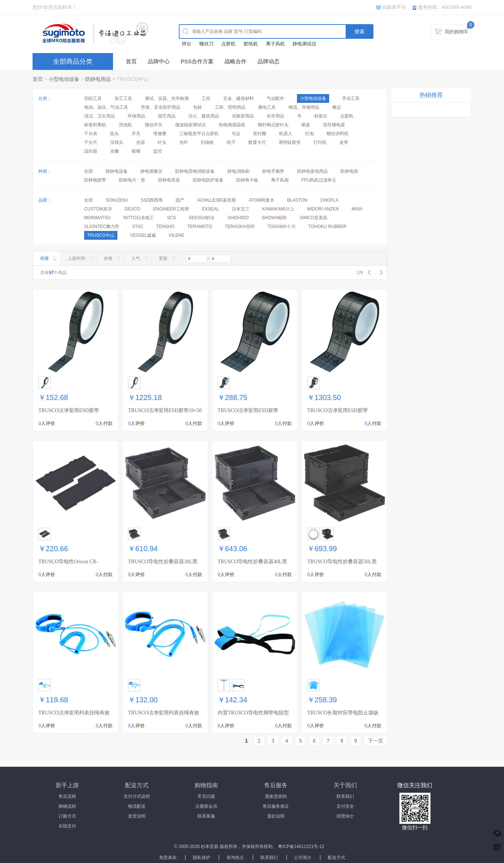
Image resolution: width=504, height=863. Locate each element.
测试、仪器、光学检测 (167, 98)
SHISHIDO (238, 218)
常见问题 (206, 796)
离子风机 (275, 44)
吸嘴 (136, 151)
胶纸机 (251, 44)
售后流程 (67, 796)
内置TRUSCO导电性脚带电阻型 (253, 713)
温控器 (91, 151)
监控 (158, 151)
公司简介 (303, 858)
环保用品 (136, 116)
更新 (163, 258)
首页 (131, 61)
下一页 (376, 741)
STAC (138, 227)
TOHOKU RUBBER (327, 227)
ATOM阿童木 (262, 200)
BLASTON (297, 200)
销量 (45, 258)
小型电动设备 (64, 79)
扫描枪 (207, 142)
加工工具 (123, 98)
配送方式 (336, 858)
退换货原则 (276, 796)
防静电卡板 (247, 180)
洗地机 (125, 125)
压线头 (117, 142)
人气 (136, 258)
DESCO (133, 209)
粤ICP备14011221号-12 (301, 847)
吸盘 (306, 125)
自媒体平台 (394, 7)
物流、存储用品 (304, 107)
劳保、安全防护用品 (161, 107)
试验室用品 (243, 116)
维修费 (160, 134)
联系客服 (206, 816)
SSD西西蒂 (152, 200)
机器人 (286, 134)
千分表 (91, 134)
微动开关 (154, 125)
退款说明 (276, 816)
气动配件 (275, 98)
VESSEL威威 (143, 235)
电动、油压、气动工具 (106, 107)
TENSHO (165, 227)
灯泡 (309, 134)
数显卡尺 (257, 142)
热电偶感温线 (232, 125)
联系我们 (345, 796)
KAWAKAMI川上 (278, 209)
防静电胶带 (95, 180)
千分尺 (91, 142)
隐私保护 (202, 858)
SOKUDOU (117, 200)
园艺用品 (167, 116)
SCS (171, 218)
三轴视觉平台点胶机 (199, 134)
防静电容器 (169, 180)
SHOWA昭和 (274, 218)
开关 (136, 134)
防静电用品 (98, 79)
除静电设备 (117, 171)
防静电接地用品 (312, 171)
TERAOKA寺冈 (240, 227)
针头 (162, 142)
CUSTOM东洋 (98, 209)
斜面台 (321, 116)
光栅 (114, 151)
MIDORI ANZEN (323, 209)
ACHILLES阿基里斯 (217, 200)
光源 (140, 142)
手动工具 (351, 98)
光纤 (184, 142)
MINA (357, 209)
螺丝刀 (206, 44)
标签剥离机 (95, 125)
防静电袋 (349, 171)
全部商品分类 (73, 61)
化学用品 (275, 116)
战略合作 (236, 61)
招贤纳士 (345, 816)
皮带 (344, 142)
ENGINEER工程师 (171, 209)
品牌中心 (159, 61)
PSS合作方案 (197, 61)
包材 (198, 107)
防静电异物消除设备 (195, 171)
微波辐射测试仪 (191, 125)
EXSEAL (210, 209)
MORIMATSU (97, 218)
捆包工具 (267, 107)
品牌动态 (268, 61)
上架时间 (76, 258)
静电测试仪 (304, 44)
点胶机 (228, 44)
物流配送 (137, 806)
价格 (108, 258)
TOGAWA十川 (281, 227)
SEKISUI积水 (202, 218)
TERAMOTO (200, 227)
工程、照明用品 (230, 107)
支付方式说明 (137, 796)
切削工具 (93, 98)
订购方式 (67, 816)
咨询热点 (235, 858)
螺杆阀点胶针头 (273, 125)
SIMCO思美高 (313, 218)
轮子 (231, 142)
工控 (206, 98)
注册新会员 (206, 806)
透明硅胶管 (290, 142)
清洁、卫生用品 (99, 116)
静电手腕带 (273, 171)
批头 (114, 134)
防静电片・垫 (132, 180)
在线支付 (67, 826)
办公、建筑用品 (204, 116)
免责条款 (168, 858)
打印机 (320, 142)
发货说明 (137, 816)
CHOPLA (329, 200)
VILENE (176, 235)
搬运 (336, 107)
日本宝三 (241, 209)
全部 (89, 171)
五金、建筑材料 (238, 98)
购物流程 (67, 806)
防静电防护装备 (208, 180)
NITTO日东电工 (139, 218)
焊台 (187, 44)
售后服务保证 (276, 806)
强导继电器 (334, 125)
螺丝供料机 (338, 134)
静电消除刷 (238, 171)
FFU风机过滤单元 (319, 180)
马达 (236, 134)
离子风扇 (280, 180)
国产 (180, 200)
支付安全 (345, 806)
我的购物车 (457, 32)
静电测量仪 (151, 171)
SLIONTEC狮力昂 (102, 227)
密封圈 (260, 134)
